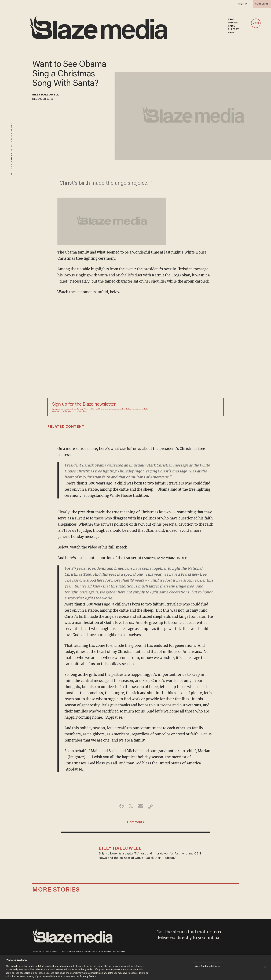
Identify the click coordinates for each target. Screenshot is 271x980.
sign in (243, 4)
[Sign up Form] (195, 407)
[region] (135, 967)
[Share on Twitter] (130, 807)
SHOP (231, 33)
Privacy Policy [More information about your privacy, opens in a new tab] (88, 976)
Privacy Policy (83, 409)
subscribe (261, 4)
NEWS (231, 20)
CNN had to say (133, 449)
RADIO (232, 26)
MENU (256, 23)
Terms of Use (97, 409)
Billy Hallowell (50, 95)
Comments (136, 824)
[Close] (265, 967)
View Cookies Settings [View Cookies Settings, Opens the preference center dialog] (208, 967)
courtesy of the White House (168, 558)
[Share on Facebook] (119, 807)
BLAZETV (233, 30)
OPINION (233, 23)
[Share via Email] (141, 807)
